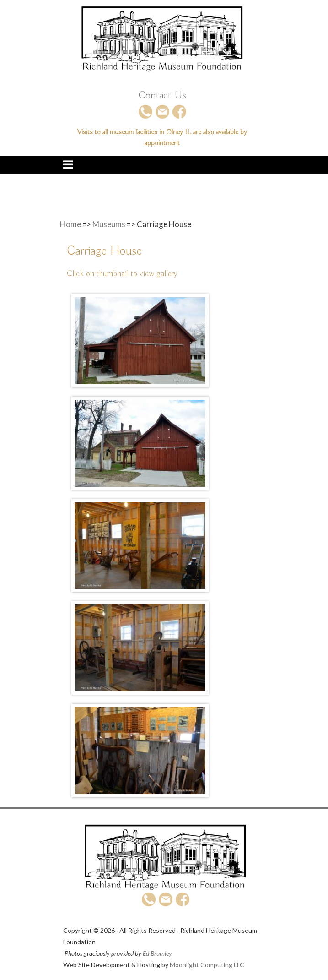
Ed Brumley (157, 953)
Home (70, 224)
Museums (109, 224)
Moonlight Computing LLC (207, 965)
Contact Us (162, 95)
